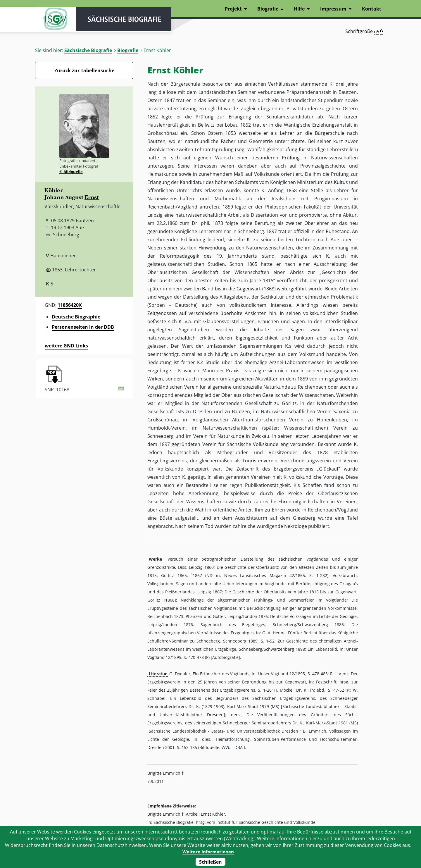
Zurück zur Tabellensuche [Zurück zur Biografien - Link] (84, 70)
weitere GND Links (66, 346)
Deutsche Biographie (76, 317)
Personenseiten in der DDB (83, 327)
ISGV (53, 21)
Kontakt (372, 9)
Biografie (128, 50)
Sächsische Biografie (88, 50)
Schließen (210, 862)
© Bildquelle (71, 172)
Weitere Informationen (208, 852)
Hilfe (299, 9)
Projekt (233, 9)
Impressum (333, 9)
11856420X (70, 305)
